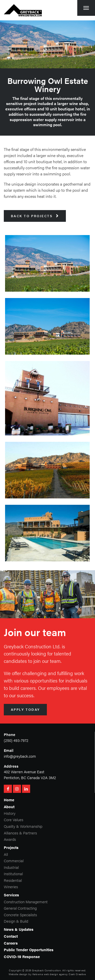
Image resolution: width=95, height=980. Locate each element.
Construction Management (26, 902)
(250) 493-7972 (16, 740)
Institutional (13, 874)
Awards (10, 839)
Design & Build (16, 921)
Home (9, 800)
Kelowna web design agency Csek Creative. (59, 974)
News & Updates (19, 929)
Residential (13, 880)
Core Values (14, 820)
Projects (11, 847)
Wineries (11, 887)
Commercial (14, 861)
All (6, 854)
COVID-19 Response (22, 956)
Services (11, 895)
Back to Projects (35, 216)
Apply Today (25, 710)
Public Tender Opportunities (29, 950)
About (9, 807)
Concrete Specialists (20, 915)
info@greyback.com (20, 756)
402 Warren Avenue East (24, 772)
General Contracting (20, 908)
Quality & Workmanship (23, 826)
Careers (11, 943)
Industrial (11, 867)
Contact (11, 936)
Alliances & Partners (20, 833)
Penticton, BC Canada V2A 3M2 (30, 777)
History (10, 813)
